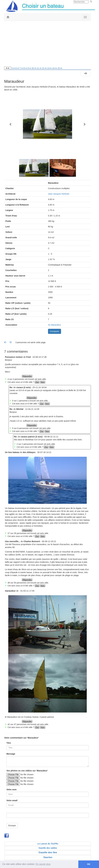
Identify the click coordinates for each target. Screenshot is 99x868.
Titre (9, 743)
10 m (34, 68)
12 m (45, 68)
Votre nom (11, 790)
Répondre (27, 376)
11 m (39, 68)
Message (11, 754)
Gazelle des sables (48, 848)
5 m (14, 68)
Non (43, 382)
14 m (55, 68)
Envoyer (12, 826)
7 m (21, 68)
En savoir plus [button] (43, 864)
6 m (18, 68)
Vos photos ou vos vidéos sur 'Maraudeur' (27, 771)
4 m (7, 68)
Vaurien (48, 857)
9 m (30, 68)
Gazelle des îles (48, 852)
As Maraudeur (55, 325)
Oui (37, 382)
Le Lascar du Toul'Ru (48, 844)
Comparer (55, 331)
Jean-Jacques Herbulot (59, 194)
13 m (50, 68)
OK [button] (89, 864)
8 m (25, 68)
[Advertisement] (48, 45)
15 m (60, 68)
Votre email (12, 800)
